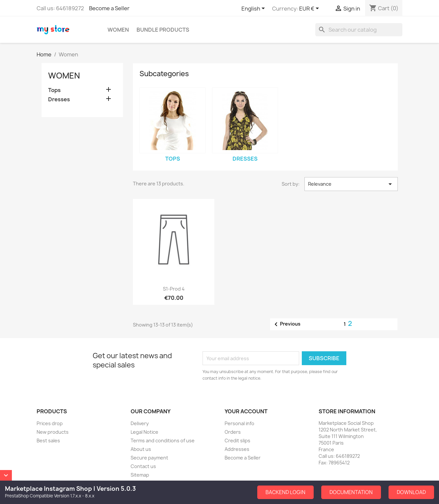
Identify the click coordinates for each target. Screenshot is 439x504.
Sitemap (140, 475)
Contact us (143, 466)
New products (53, 432)
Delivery (140, 423)
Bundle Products (163, 30)
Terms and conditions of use (163, 441)
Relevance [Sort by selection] (351, 184)
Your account (246, 411)
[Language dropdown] (254, 9)
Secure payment (149, 458)
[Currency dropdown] (310, 9)
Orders (233, 432)
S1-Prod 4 (174, 289)
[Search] (359, 30)
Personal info (239, 423)
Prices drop (50, 423)
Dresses (59, 99)
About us (141, 449)
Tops (54, 90)
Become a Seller (109, 8)
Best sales (48, 441)
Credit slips (237, 441)
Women (118, 30)
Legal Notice (144, 432)
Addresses (237, 449)
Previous (286, 324)
